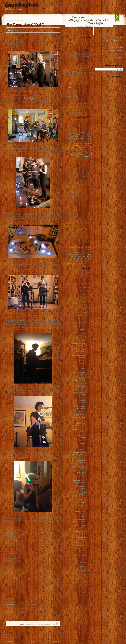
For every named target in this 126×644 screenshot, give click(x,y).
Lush (74, 159)
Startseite (33, 641)
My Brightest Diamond (77, 154)
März (83, 559)
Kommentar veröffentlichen (14, 638)
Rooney (73, 261)
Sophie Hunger (82, 148)
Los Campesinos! (74, 145)
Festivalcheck (119, 57)
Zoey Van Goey (78, 263)
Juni (83, 337)
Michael (30, 91)
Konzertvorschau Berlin (116, 51)
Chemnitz (40, 624)
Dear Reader (81, 132)
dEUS (89, 250)
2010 (84, 581)
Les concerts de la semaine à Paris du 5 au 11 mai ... (79, 500)
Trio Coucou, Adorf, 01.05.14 (25, 24)
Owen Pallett (88, 156)
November (81, 319)
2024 (85, 276)
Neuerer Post (10, 641)
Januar (82, 566)
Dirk (68, 99)
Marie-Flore (86, 145)
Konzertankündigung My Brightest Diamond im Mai (79, 455)
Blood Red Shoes (73, 250)
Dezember (81, 315)
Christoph (69, 83)
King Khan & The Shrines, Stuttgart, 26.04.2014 (80, 514)
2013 (84, 570)
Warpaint (77, 134)
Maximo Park (73, 141)
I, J (90, 41)
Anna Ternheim (88, 134)
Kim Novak (77, 156)
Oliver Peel (70, 81)
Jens (68, 92)
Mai (83, 340)
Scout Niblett (70, 148)
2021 (85, 287)
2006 (85, 596)
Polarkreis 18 (82, 259)
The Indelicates (80, 150)
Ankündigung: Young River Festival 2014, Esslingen (79, 381)
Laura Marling (78, 152)
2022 (86, 283)
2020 (85, 291)
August (82, 330)
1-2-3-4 (79, 237)
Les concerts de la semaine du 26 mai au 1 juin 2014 (79, 400)
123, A (70, 41)
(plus (83, 136)
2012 (84, 574)
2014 (84, 312)
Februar (82, 562)
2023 (85, 280)
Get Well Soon (80, 130)
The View (89, 261)
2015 (84, 309)
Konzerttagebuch (21, 5)
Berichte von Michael (31, 624)
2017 (84, 301)
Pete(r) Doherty (74, 136)
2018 (84, 298)
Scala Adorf (47, 624)
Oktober (82, 322)
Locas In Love (78, 143)
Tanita (68, 90)
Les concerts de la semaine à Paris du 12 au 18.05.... (79, 474)
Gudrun (69, 88)
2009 (84, 585)
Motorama (89, 152)
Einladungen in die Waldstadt (114, 40)
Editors (90, 139)
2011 (84, 578)
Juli (83, 333)
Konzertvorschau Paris (116, 44)
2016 (84, 305)
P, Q (80, 43)
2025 (86, 273)
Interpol (83, 141)
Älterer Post (56, 641)
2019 (84, 294)
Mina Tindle (80, 139)
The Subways (81, 261)
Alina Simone (71, 248)
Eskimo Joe (76, 252)
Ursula (68, 94)
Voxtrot (70, 263)
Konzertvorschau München (115, 54)
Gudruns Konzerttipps (116, 47)
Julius (68, 85)
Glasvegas (85, 252)
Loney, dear (89, 143)
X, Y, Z (71, 46)
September (81, 326)
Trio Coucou (29, 98)
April (83, 555)
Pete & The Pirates (76, 256)
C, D (77, 41)
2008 (84, 588)
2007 (84, 592)
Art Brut (89, 248)
